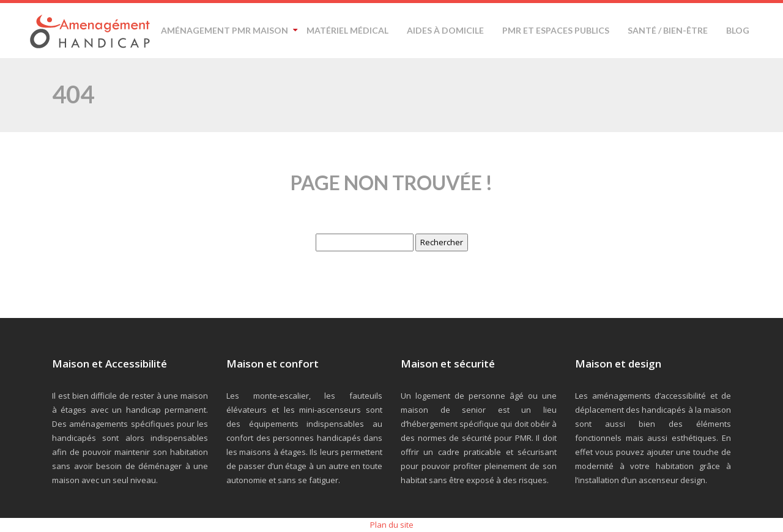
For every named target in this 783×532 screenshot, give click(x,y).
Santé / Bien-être (668, 30)
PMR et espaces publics (556, 30)
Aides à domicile (445, 30)
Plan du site (392, 525)
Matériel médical (347, 30)
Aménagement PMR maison (225, 30)
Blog (738, 30)
